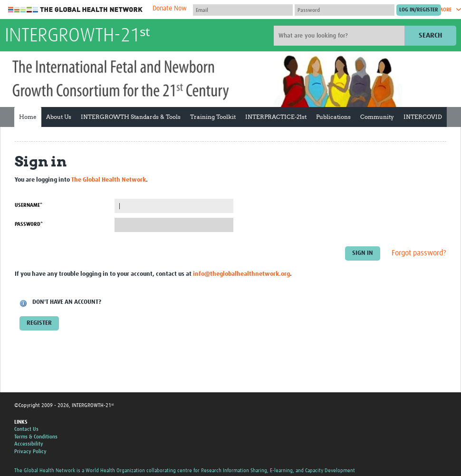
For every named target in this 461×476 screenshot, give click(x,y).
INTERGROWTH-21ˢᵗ (77, 36)
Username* (29, 205)
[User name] (243, 10)
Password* (29, 224)
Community (377, 117)
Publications (333, 117)
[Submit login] (419, 10)
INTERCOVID (423, 117)
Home (28, 117)
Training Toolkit (213, 117)
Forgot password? (419, 253)
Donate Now (170, 9)
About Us (59, 117)
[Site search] (340, 36)
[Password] (345, 10)
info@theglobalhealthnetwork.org (241, 274)
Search (430, 35)
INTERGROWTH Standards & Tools (131, 117)
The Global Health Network (76, 10)
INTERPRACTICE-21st (276, 117)
